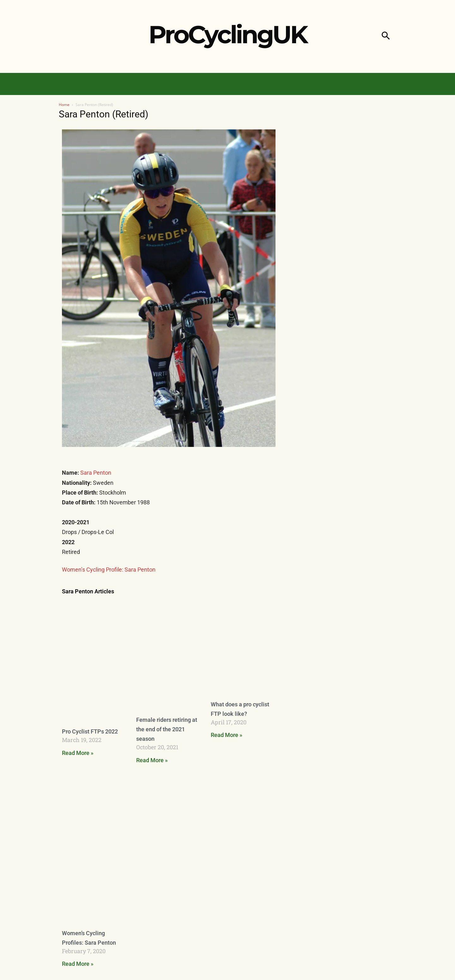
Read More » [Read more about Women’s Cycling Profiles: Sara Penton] (78, 964)
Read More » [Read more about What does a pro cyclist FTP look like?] (227, 735)
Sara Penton (96, 473)
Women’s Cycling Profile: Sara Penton (109, 570)
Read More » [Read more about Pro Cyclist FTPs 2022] (78, 753)
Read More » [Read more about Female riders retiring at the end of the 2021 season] (152, 760)
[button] (386, 36)
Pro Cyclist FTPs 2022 (90, 731)
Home (64, 105)
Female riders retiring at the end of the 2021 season (167, 729)
